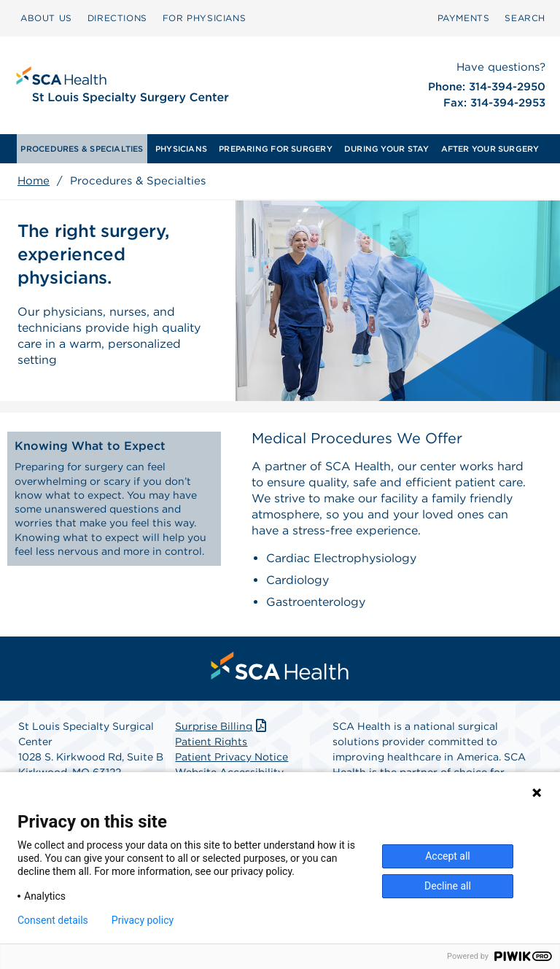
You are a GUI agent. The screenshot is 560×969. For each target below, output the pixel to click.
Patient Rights (211, 742)
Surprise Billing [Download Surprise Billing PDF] (222, 726)
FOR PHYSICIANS (204, 18)
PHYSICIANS (181, 149)
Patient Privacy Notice (232, 757)
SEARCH (525, 18)
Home (34, 181)
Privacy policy (143, 920)
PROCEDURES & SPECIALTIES (82, 149)
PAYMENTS (464, 18)
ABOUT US (46, 18)
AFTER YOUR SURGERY (490, 149)
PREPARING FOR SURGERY (276, 149)
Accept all (448, 856)
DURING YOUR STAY (387, 149)
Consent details (53, 920)
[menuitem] (46, 18)
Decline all (448, 886)
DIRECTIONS (117, 18)
